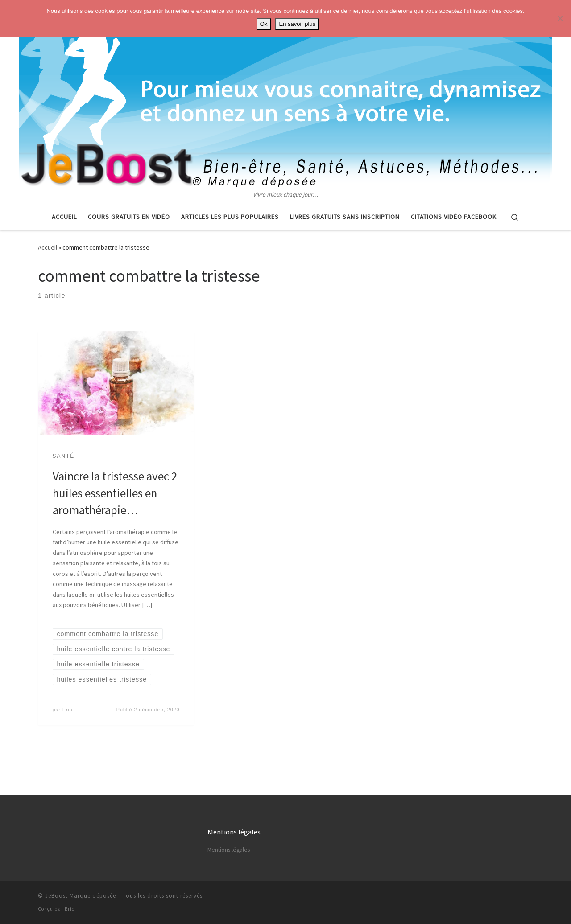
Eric (67, 710)
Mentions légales (229, 850)
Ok (264, 24)
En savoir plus (297, 24)
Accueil (48, 247)
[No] (560, 18)
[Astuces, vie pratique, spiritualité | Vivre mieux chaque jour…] (286, 95)
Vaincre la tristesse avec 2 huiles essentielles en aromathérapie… (115, 493)
